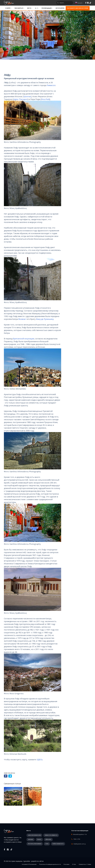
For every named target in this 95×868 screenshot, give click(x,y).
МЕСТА (30, 8)
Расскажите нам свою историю (78, 8)
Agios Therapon (21, 99)
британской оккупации (24, 339)
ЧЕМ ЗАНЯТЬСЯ (19, 8)
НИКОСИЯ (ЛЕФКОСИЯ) (34, 835)
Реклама (67, 864)
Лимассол (51, 85)
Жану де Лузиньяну (45, 319)
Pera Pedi (45, 99)
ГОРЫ (47, 844)
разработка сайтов (37, 861)
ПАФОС (39, 839)
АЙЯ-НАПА (48, 839)
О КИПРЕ (8, 8)
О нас (74, 864)
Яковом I (22, 319)
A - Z (37, 8)
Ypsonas (27, 96)
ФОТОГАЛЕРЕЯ (60, 8)
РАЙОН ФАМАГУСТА (58, 844)
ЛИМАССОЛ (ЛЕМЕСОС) (51, 835)
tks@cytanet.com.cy (80, 844)
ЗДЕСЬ (40, 760)
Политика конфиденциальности (50, 864)
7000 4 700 (77, 839)
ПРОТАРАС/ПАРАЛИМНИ (35, 844)
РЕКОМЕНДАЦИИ (47, 8)
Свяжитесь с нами (85, 864)
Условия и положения (29, 864)
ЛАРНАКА (31, 839)
